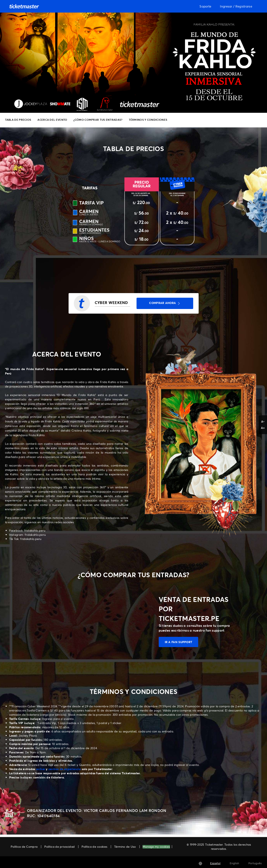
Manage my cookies (156, 847)
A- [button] (263, 421)
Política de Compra (24, 847)
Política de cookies (95, 847)
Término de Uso (125, 847)
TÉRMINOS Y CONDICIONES (148, 120)
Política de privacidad (60, 847)
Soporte (205, 6)
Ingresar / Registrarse (236, 6)
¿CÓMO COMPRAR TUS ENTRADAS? (98, 120)
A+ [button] (263, 428)
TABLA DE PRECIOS (18, 120)
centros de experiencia (65, 769)
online (41, 769)
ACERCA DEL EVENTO (52, 120)
